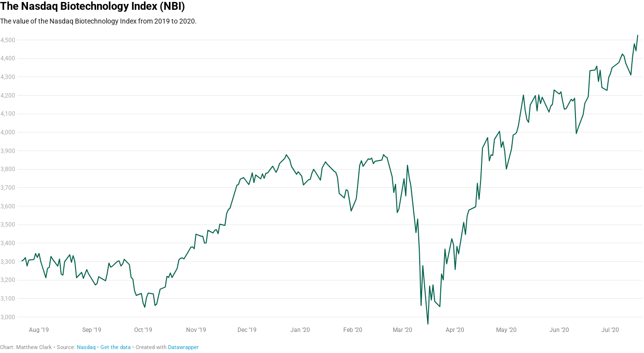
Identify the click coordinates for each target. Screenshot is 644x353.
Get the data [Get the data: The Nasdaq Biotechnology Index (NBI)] (116, 347)
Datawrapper (183, 347)
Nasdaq (86, 347)
